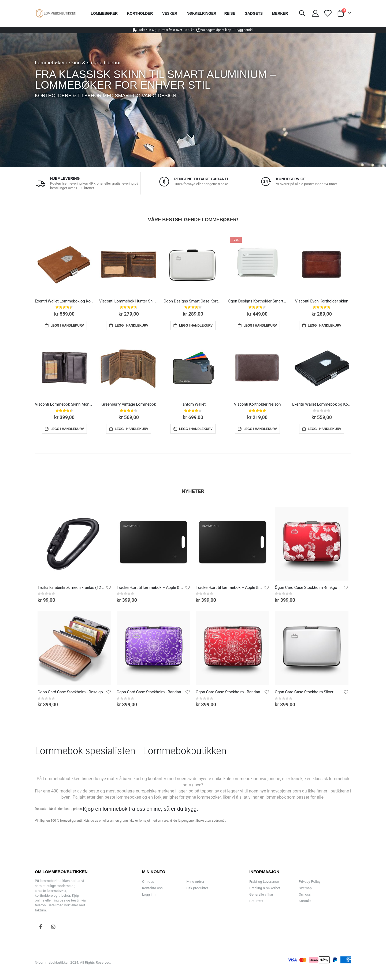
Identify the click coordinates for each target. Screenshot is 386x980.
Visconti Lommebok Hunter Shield (129, 301)
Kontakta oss (152, 888)
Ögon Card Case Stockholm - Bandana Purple (151, 692)
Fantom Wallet (193, 404)
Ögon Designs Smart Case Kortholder (193, 301)
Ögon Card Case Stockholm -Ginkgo (306, 588)
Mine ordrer (195, 882)
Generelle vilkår (261, 894)
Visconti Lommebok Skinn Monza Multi (64, 404)
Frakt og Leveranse (264, 882)
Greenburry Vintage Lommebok (129, 404)
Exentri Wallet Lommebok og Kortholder (64, 301)
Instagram (53, 927)
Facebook (41, 927)
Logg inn (149, 894)
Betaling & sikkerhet (265, 888)
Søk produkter (197, 888)
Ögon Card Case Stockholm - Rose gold (72, 692)
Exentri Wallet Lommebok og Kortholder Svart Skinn (322, 404)
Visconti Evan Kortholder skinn (322, 301)
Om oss (148, 882)
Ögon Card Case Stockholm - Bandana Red (230, 692)
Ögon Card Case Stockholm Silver (304, 692)
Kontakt (305, 901)
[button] (109, 588)
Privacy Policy (310, 882)
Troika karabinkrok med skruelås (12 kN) (72, 588)
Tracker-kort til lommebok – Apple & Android (151, 588)
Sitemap (305, 888)
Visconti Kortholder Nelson (257, 404)
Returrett (256, 901)
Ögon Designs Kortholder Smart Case (257, 301)
